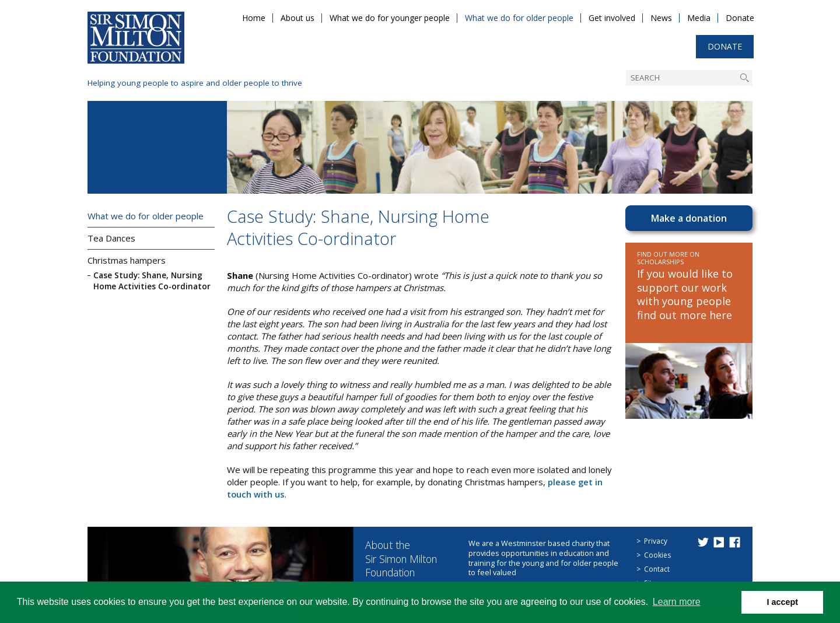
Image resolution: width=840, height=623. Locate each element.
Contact (657, 569)
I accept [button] (782, 602)
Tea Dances (111, 238)
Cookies (657, 555)
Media (699, 18)
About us (297, 18)
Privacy (656, 541)
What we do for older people (519, 18)
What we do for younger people (390, 18)
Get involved (612, 18)
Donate (740, 18)
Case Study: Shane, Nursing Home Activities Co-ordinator (152, 281)
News (661, 18)
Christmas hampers (127, 260)
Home (254, 18)
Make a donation (689, 218)
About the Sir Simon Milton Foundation (404, 559)
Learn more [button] (677, 602)
